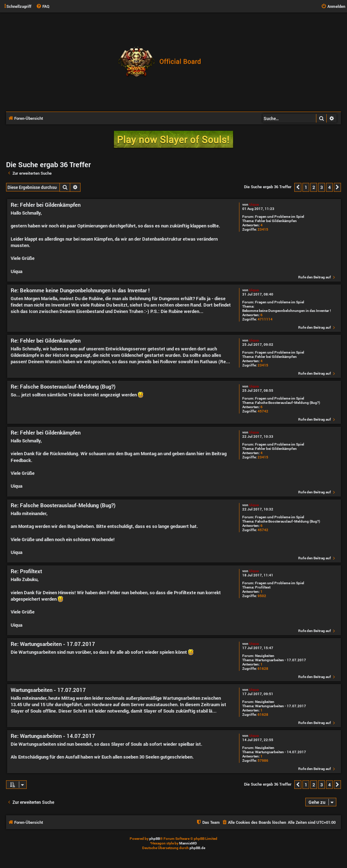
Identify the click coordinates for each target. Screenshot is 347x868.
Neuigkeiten (265, 656)
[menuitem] (43, 6)
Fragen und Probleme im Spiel (280, 217)
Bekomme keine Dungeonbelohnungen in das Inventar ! (287, 311)
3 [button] (322, 187)
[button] (298, 187)
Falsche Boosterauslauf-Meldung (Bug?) (288, 403)
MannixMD (188, 843)
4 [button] (329, 187)
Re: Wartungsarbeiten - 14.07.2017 (53, 736)
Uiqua (254, 204)
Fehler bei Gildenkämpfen (276, 221)
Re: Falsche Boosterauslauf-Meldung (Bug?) (63, 387)
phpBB (155, 839)
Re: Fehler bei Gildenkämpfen (46, 205)
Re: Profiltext (26, 571)
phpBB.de (197, 848)
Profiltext (263, 587)
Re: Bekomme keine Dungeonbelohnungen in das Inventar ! (80, 290)
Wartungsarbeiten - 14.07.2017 (281, 752)
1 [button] (306, 187)
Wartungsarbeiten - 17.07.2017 (281, 660)
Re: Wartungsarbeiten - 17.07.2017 (53, 644)
